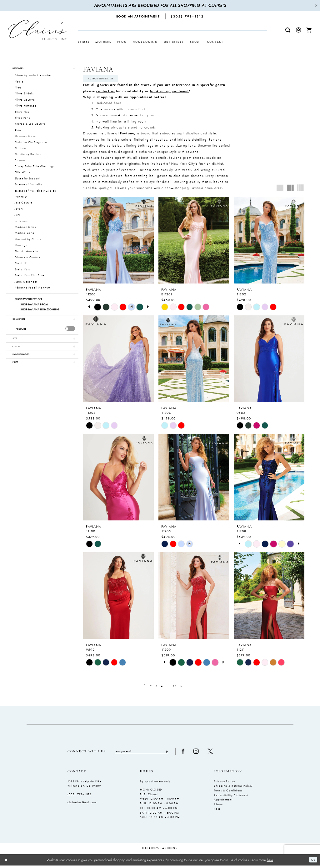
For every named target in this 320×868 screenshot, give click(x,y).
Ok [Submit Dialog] (312, 862)
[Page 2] (148, 687)
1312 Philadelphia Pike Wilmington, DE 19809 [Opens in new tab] (85, 786)
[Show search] (288, 30)
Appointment (223, 802)
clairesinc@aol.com (82, 805)
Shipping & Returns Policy (233, 788)
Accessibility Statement (231, 798)
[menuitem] (138, 16)
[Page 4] (162, 687)
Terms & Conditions (228, 793)
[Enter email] (149, 753)
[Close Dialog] (7, 862)
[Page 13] (177, 687)
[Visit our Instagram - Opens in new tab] (211, 753)
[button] (298, 30)
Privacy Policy (224, 784)
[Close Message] (316, 6)
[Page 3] (155, 687)
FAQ (217, 811)
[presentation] (70, 333)
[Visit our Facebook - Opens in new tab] (198, 753)
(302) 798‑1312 (80, 797)
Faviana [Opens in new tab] (127, 135)
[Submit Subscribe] (181, 753)
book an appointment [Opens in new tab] (169, 93)
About (218, 807)
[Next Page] (185, 687)
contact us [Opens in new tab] (105, 93)
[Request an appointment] (138, 16)
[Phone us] (188, 16)
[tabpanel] (98, 309)
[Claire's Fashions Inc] (38, 30)
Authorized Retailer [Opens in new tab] (106, 79)
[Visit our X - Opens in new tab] (225, 753)
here (270, 862)
